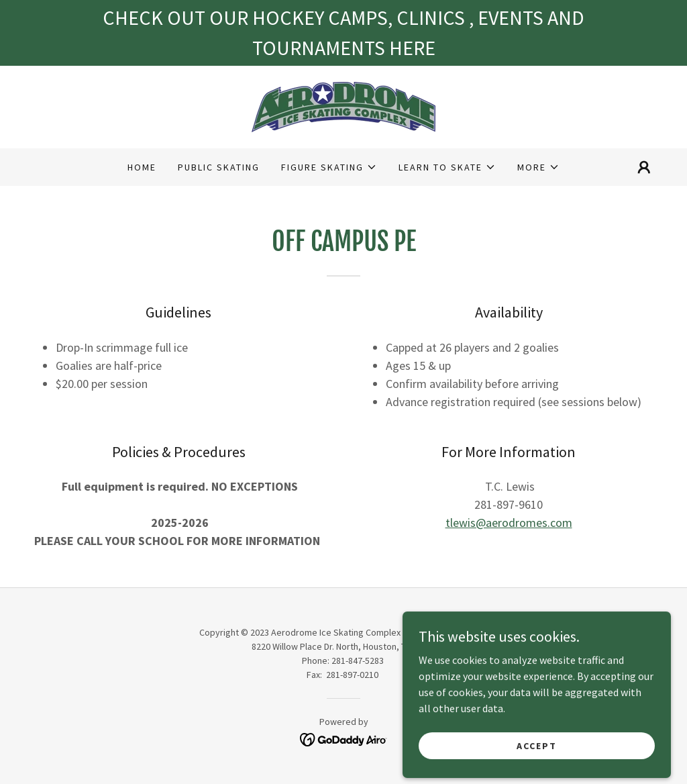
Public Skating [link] (219, 167)
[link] (343, 105)
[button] (329, 167)
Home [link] (142, 167)
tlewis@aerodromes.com (509, 523)
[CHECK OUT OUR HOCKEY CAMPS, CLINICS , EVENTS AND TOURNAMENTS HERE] (343, 33)
